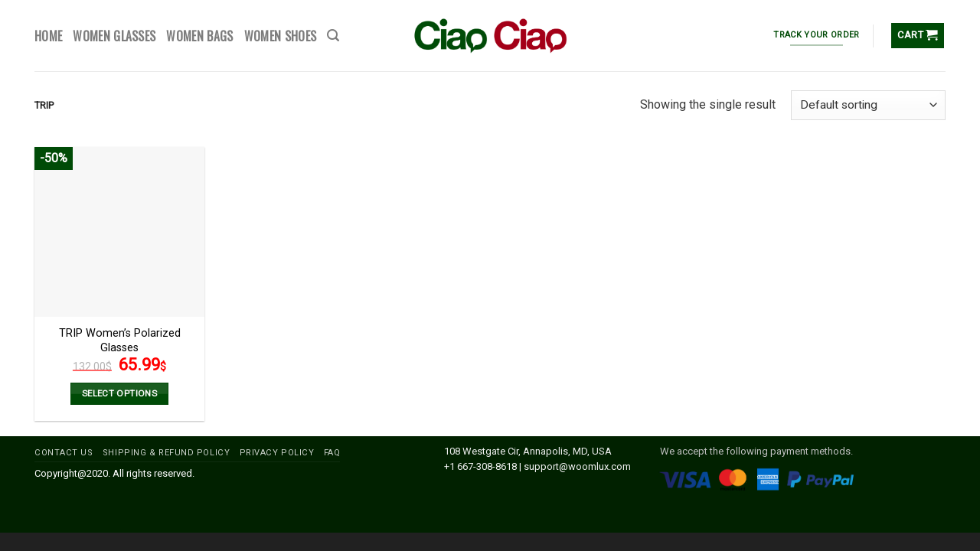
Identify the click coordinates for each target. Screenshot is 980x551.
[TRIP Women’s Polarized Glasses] (119, 232)
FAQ (332, 453)
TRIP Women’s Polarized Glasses (120, 341)
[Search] (333, 36)
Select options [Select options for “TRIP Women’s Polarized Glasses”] (119, 393)
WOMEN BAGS (199, 36)
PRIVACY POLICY (277, 453)
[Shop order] (868, 105)
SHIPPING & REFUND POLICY (166, 453)
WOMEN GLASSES (114, 36)
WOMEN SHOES (281, 36)
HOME (48, 36)
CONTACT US (64, 453)
